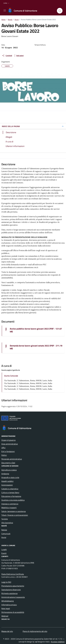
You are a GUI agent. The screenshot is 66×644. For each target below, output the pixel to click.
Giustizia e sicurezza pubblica (13, 500)
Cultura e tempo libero (10, 493)
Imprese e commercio (10, 504)
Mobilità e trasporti (9, 508)
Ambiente (5, 474)
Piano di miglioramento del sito (35, 631)
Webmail (5, 616)
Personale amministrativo (12, 459)
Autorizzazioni (7, 485)
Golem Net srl (49, 639)
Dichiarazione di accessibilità (13, 612)
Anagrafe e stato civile (10, 477)
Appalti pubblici (7, 481)
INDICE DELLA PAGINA (11, 126)
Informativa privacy (9, 605)
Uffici (3, 448)
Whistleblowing (8, 601)
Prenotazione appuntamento (13, 586)
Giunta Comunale (11, 376)
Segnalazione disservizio (11, 590)
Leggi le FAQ (6, 582)
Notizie (4, 530)
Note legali (6, 608)
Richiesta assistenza (9, 593)
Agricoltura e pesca (9, 470)
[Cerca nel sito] (60, 11)
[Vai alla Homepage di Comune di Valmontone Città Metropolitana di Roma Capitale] (24, 11)
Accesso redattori (58, 642)
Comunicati (6, 534)
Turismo (5, 519)
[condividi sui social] (7, 56)
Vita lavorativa (7, 523)
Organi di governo (8, 440)
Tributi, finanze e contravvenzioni (15, 515)
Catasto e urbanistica (10, 489)
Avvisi (4, 537)
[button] (7, 3)
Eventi (4, 553)
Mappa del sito (7, 631)
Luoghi (4, 549)
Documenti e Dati (8, 463)
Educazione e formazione (11, 496)
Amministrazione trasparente (13, 597)
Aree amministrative (10, 444)
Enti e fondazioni (8, 451)
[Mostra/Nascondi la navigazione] (5, 10)
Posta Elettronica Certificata (13, 574)
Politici (4, 455)
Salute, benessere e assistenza (14, 511)
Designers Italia (42, 642)
